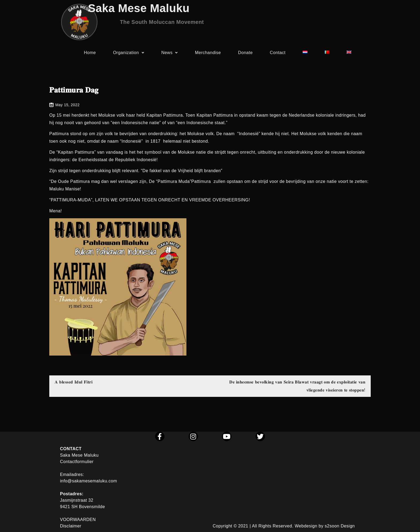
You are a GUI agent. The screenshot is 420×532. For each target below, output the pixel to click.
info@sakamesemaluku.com (89, 481)
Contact (278, 54)
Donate (245, 54)
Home (90, 54)
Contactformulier (77, 462)
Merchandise (208, 54)
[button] (129, 54)
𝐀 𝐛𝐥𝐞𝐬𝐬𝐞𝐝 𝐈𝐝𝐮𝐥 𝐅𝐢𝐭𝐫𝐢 (74, 382)
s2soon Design (340, 526)
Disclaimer (71, 526)
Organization (129, 54)
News (170, 54)
